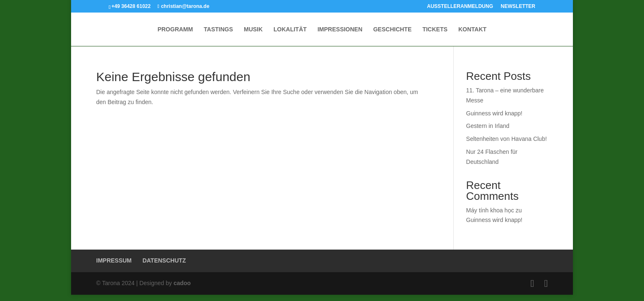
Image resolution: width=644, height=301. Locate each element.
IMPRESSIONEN (340, 29)
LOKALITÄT (290, 29)
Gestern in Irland (488, 126)
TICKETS (435, 29)
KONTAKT (472, 29)
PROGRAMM (175, 29)
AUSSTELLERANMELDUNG (460, 6)
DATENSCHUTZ (164, 260)
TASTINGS (218, 29)
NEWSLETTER (518, 6)
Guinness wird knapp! (494, 113)
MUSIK (253, 29)
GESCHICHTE (392, 29)
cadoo (182, 283)
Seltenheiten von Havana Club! (507, 139)
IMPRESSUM (114, 260)
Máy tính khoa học (490, 210)
